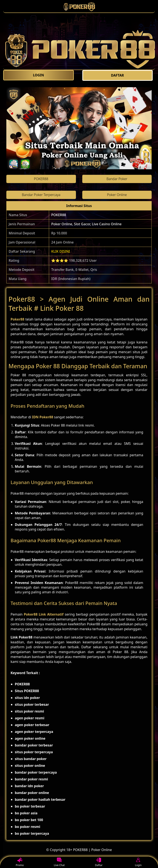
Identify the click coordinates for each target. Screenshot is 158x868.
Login (138, 862)
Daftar (99, 862)
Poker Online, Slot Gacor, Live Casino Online (86, 224)
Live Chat (59, 862)
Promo (20, 862)
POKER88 (59, 215)
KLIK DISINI (61, 251)
